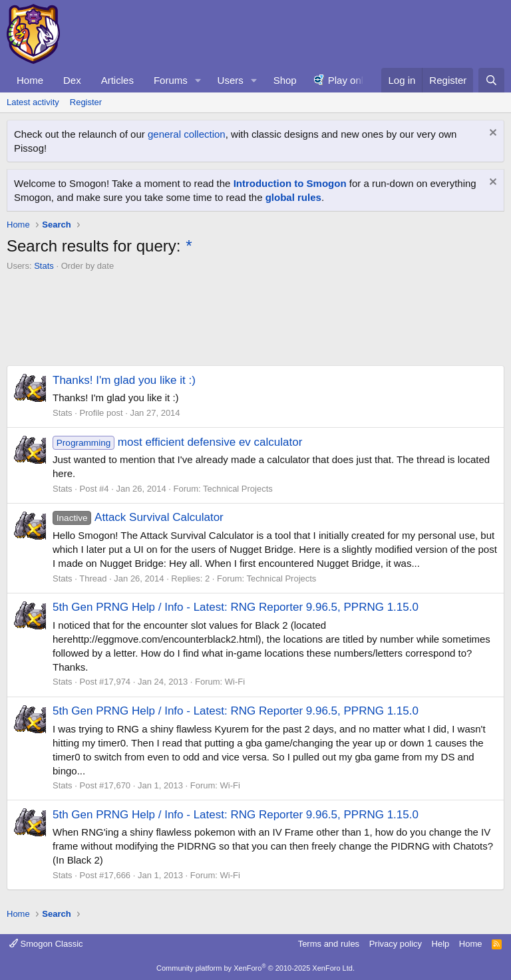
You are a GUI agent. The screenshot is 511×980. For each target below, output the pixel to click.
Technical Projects (238, 489)
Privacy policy (396, 944)
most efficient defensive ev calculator (177, 442)
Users (231, 80)
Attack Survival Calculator (138, 517)
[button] (198, 80)
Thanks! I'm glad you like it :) (124, 380)
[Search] (491, 80)
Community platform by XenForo (255, 968)
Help (441, 944)
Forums (171, 80)
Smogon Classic (46, 944)
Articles (117, 80)
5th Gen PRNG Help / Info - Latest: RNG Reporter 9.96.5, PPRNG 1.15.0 (236, 607)
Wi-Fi (235, 682)
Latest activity (33, 102)
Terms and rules (329, 944)
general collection (187, 134)
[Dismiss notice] (491, 134)
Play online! (354, 80)
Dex (72, 80)
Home (30, 80)
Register (86, 102)
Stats (44, 266)
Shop (285, 80)
